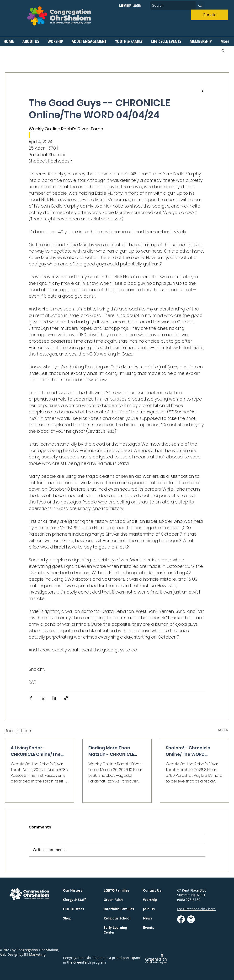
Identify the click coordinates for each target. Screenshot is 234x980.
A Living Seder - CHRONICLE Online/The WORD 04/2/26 (36, 751)
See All (224, 730)
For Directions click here (196, 909)
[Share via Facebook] (31, 698)
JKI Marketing (34, 954)
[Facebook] (181, 919)
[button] (31, 41)
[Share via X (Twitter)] (43, 698)
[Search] (169, 5)
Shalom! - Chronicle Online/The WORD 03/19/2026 (188, 751)
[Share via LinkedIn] (54, 698)
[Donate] (210, 15)
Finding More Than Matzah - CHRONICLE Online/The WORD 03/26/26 (111, 751)
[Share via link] (66, 698)
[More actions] (202, 90)
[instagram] (191, 919)
